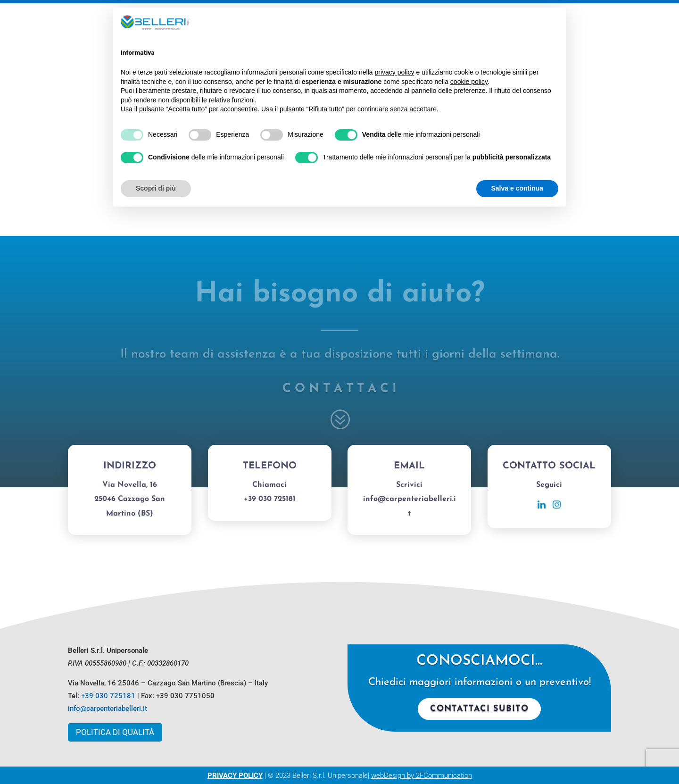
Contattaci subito (479, 709)
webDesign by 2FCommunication (422, 776)
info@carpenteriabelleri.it (108, 709)
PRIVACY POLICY (235, 776)
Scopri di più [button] (156, 188)
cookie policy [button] (469, 82)
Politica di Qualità (115, 732)
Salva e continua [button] (517, 188)
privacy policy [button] (395, 72)
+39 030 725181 (108, 696)
